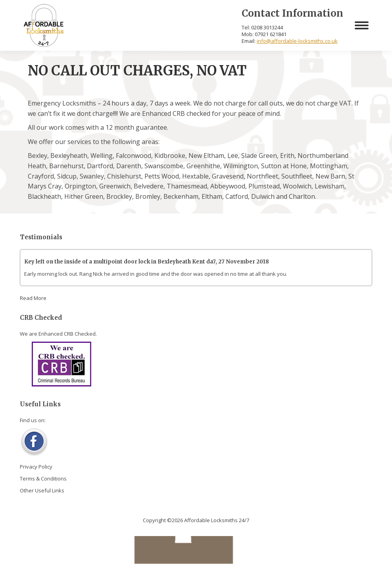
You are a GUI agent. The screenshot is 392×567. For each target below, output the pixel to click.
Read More (33, 298)
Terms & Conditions (43, 479)
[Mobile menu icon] (362, 25)
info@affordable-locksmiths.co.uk (297, 41)
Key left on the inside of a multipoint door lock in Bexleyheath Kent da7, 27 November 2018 (147, 262)
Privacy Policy (36, 467)
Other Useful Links (42, 490)
